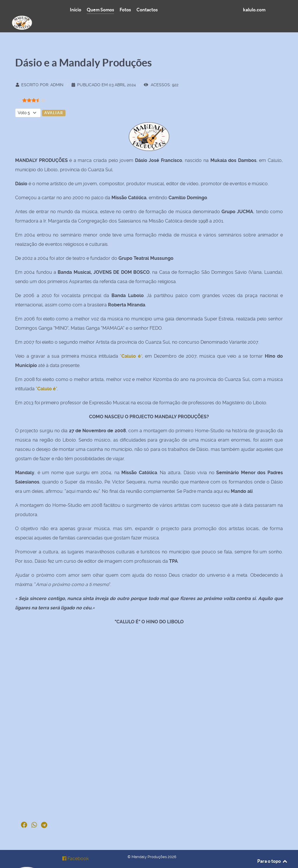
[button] (24, 812)
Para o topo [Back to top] (273, 848)
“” (131, 343)
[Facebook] (76, 845)
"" (46, 376)
